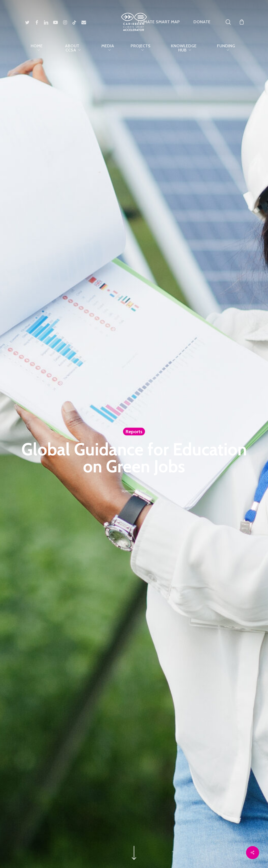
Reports (134, 432)
